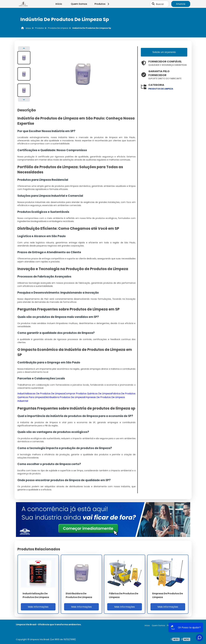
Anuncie (181, 4)
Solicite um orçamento (164, 52)
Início (59, 4)
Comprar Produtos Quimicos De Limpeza (88, 394)
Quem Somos (79, 4)
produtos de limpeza (161, 89)
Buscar (160, 4)
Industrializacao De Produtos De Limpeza (41, 394)
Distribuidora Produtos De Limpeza (64, 397)
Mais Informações (38, 607)
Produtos (102, 4)
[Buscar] (153, 4)
